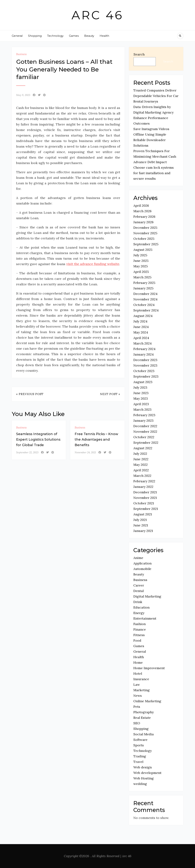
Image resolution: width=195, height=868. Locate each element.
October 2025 (144, 239)
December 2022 (145, 426)
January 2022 (143, 487)
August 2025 (143, 250)
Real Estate (142, 718)
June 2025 (141, 261)
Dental (138, 591)
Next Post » (110, 394)
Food (137, 640)
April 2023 (141, 404)
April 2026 (141, 206)
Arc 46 (97, 15)
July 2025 (140, 255)
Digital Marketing (147, 596)
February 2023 (144, 415)
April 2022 (141, 470)
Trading (140, 756)
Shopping (35, 36)
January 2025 (143, 288)
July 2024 (140, 321)
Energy (139, 613)
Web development (147, 773)
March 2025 (142, 277)
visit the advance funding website (93, 264)
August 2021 (143, 514)
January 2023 (143, 420)
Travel (138, 762)
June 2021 (141, 525)
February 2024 (144, 349)
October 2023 (144, 371)
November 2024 (145, 299)
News (138, 696)
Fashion (140, 624)
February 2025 (144, 283)
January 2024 (144, 354)
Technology (55, 36)
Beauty (89, 36)
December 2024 (145, 294)
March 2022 (142, 476)
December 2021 (145, 492)
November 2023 (145, 365)
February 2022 (144, 481)
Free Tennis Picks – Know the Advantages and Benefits (96, 440)
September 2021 (146, 509)
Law (137, 685)
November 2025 (145, 233)
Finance (140, 629)
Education (141, 607)
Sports (139, 745)
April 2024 (141, 338)
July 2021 (140, 520)
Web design (143, 767)
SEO (137, 723)
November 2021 (145, 498)
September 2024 (146, 310)
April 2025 (141, 272)
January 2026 (143, 222)
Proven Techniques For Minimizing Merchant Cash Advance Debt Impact (155, 156)
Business (21, 54)
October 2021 (144, 503)
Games (74, 36)
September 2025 (146, 244)
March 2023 (142, 409)
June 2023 (141, 393)
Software (140, 740)
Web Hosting (144, 778)
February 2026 (144, 217)
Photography (144, 712)
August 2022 (143, 448)
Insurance (141, 679)
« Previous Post (30, 394)
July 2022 (140, 454)
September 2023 (146, 376)
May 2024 (141, 332)
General (17, 36)
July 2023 (140, 387)
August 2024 (143, 316)
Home (138, 662)
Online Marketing (147, 701)
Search (139, 54)
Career (139, 585)
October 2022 (144, 437)
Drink (138, 602)
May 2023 (141, 398)
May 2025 (141, 266)
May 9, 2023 (23, 95)
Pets (137, 707)
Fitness (139, 635)
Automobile (142, 569)
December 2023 (145, 360)
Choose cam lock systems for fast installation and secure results (154, 173)
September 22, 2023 (27, 452)
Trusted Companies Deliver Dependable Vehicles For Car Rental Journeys (156, 96)
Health (104, 36)
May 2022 (141, 465)
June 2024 (141, 327)
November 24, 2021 (85, 452)
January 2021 (143, 531)
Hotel (138, 674)
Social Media (144, 734)
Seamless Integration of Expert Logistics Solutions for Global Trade (38, 440)
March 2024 (143, 343)
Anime (138, 558)
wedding (140, 784)
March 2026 (142, 211)
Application (142, 563)
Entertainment (145, 618)
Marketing (142, 690)
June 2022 (141, 459)
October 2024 (144, 305)
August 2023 (143, 382)
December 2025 (145, 228)
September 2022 (146, 443)
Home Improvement (149, 668)
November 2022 (145, 432)
